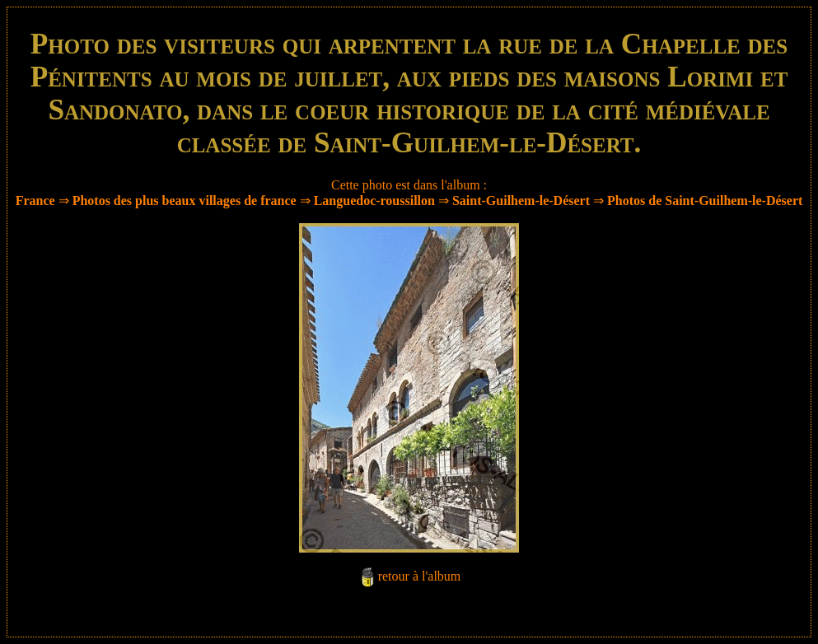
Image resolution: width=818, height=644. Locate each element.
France (35, 201)
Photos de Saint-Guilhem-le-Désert (705, 201)
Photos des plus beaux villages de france (185, 201)
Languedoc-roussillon (374, 201)
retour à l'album (420, 576)
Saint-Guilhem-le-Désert (521, 201)
